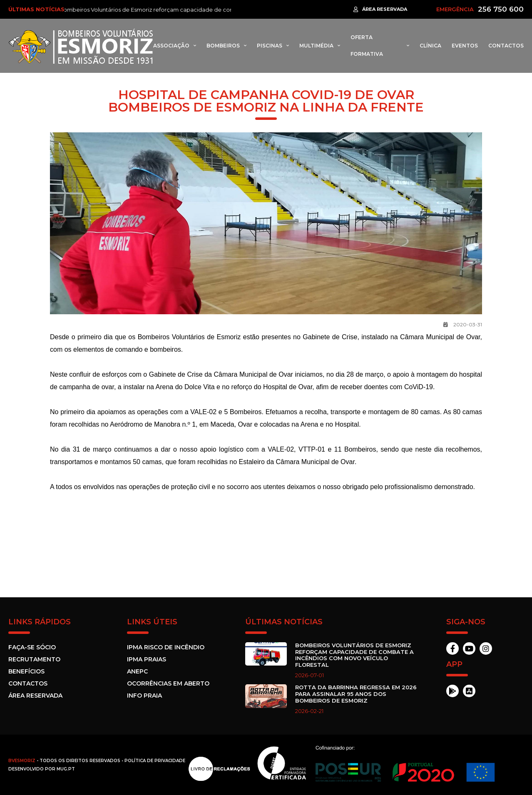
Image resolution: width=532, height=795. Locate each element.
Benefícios (26, 671)
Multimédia (316, 46)
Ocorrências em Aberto (168, 683)
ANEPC (137, 671)
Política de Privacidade (155, 761)
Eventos (465, 46)
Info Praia (144, 696)
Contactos (506, 46)
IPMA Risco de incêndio (166, 647)
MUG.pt (66, 769)
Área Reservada (35, 696)
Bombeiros (223, 46)
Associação (171, 46)
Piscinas (270, 46)
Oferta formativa (367, 46)
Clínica (430, 46)
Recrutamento (34, 659)
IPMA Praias (147, 659)
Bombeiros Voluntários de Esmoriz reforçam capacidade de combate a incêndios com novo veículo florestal (211, 10)
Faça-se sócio (32, 647)
